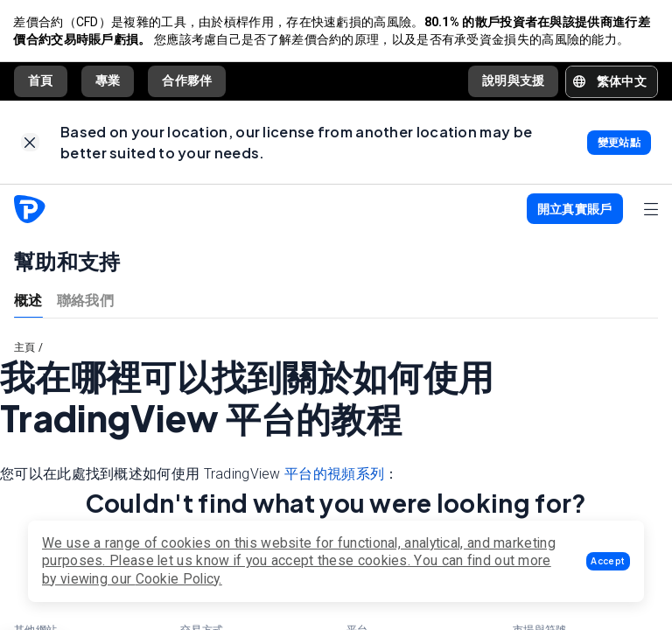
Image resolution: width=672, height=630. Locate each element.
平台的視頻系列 (334, 476)
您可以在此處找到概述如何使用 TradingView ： (199, 476)
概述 (28, 301)
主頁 (25, 349)
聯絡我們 (85, 301)
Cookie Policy (178, 579)
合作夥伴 (187, 81)
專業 (108, 81)
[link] (30, 144)
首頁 (41, 81)
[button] (608, 561)
